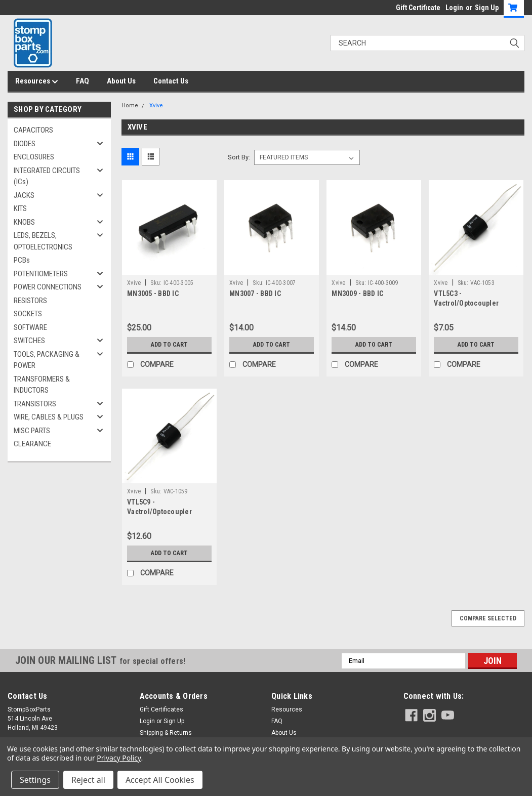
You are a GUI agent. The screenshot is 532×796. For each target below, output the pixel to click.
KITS (20, 208)
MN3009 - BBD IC (357, 294)
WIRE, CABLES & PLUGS (49, 417)
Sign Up (487, 8)
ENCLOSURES (34, 157)
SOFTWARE (30, 327)
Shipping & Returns (166, 733)
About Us (121, 81)
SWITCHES (29, 341)
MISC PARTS (32, 431)
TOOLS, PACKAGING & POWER (47, 360)
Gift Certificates (161, 709)
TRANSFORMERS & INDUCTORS (42, 385)
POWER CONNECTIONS (48, 287)
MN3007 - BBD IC (255, 294)
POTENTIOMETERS (41, 274)
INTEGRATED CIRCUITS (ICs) (47, 176)
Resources (37, 81)
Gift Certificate (418, 8)
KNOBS (24, 222)
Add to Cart (169, 345)
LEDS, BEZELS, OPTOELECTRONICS (43, 241)
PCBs (22, 260)
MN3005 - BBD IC (153, 294)
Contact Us (171, 81)
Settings (35, 780)
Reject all (88, 780)
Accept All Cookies (160, 780)
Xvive (156, 106)
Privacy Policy (119, 758)
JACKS (24, 195)
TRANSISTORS (35, 404)
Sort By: (239, 157)
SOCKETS (28, 314)
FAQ (83, 81)
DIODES (25, 144)
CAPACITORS (33, 130)
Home (130, 106)
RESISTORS (30, 301)
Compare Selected (488, 618)
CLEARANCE (32, 444)
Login (454, 8)
